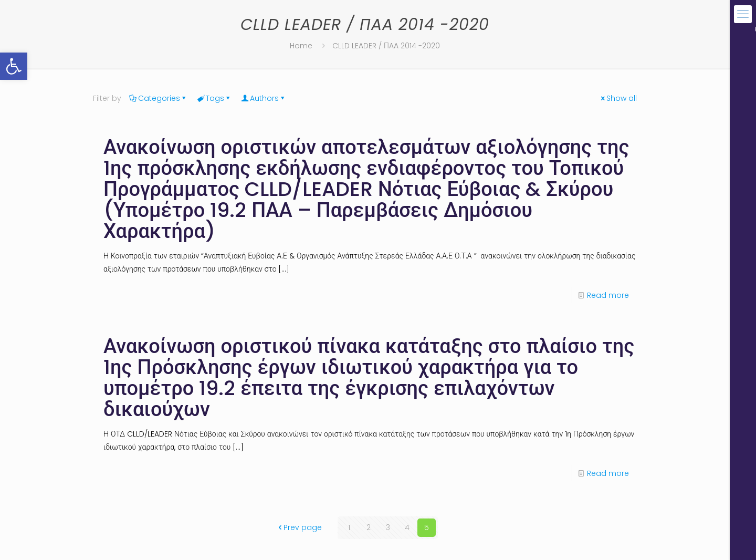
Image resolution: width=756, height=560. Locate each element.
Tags (214, 98)
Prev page (299, 527)
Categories (158, 98)
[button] (14, 66)
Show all (618, 98)
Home (301, 46)
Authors (264, 98)
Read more (608, 295)
